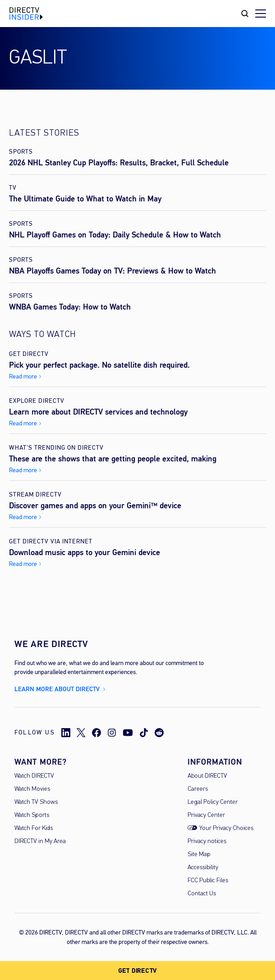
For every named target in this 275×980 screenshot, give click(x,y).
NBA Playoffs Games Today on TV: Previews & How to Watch (112, 271)
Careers (198, 789)
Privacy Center (206, 815)
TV (13, 188)
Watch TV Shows (36, 802)
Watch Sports (32, 815)
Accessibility (203, 868)
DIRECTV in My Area (40, 841)
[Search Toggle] (245, 14)
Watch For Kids (34, 828)
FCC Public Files (208, 881)
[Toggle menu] (261, 14)
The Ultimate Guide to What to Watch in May (85, 199)
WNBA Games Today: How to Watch (70, 307)
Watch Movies (32, 789)
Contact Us (202, 894)
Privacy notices (207, 841)
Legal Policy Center (213, 802)
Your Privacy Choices (226, 828)
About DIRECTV (207, 776)
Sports (21, 152)
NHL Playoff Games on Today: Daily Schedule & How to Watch (115, 235)
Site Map (199, 855)
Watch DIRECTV (34, 776)
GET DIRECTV (137, 971)
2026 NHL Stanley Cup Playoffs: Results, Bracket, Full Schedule (119, 163)
